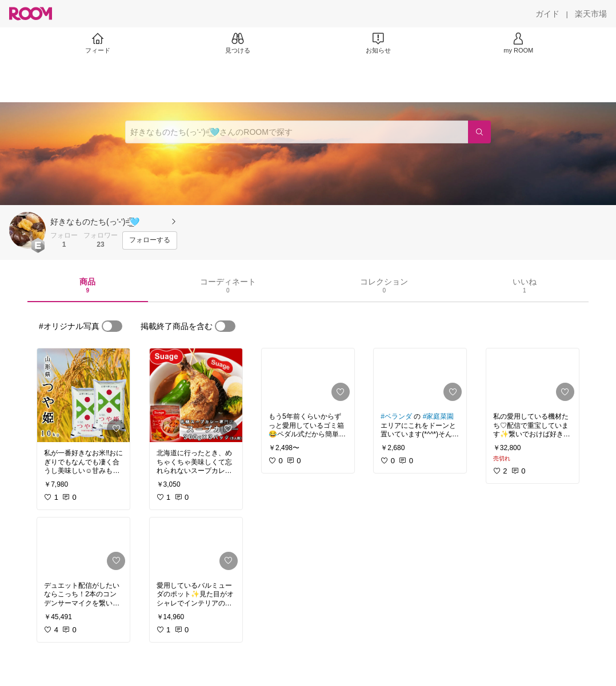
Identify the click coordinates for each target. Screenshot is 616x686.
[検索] (479, 132)
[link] (83, 395)
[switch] (112, 326)
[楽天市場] (591, 14)
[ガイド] (547, 14)
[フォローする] (150, 240)
